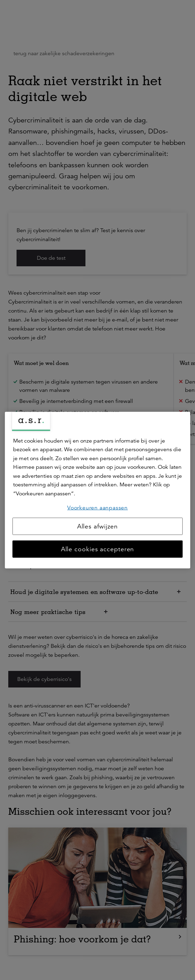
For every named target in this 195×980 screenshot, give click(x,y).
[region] (97, 490)
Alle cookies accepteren (98, 549)
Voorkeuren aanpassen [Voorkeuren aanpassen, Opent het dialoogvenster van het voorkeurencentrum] (97, 507)
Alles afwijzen (98, 526)
